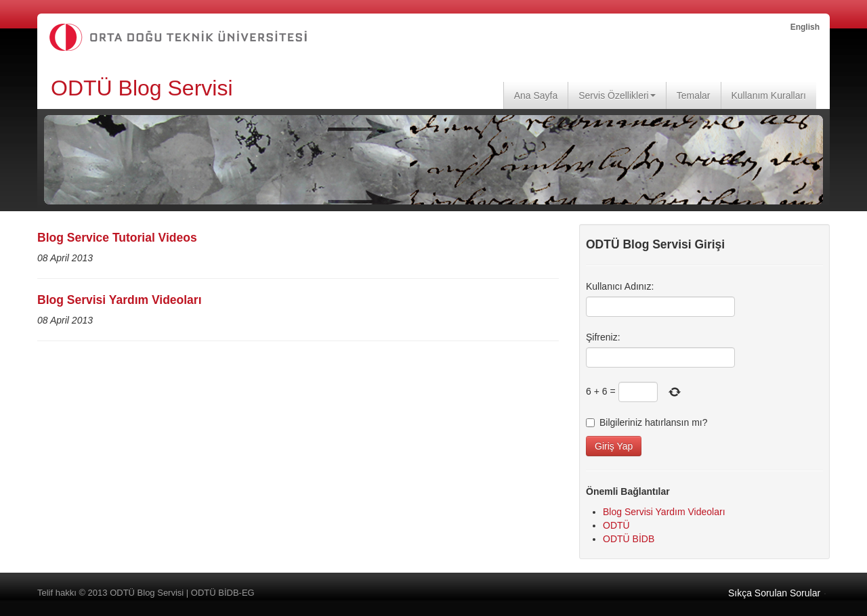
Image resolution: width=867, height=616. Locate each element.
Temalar (694, 95)
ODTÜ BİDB (629, 539)
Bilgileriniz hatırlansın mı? (647, 422)
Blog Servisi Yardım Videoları (120, 300)
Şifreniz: (603, 337)
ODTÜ (616, 525)
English (805, 27)
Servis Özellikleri (617, 95)
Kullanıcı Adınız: (620, 286)
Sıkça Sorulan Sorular (774, 593)
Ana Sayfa (536, 95)
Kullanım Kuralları (769, 95)
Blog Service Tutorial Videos (117, 238)
